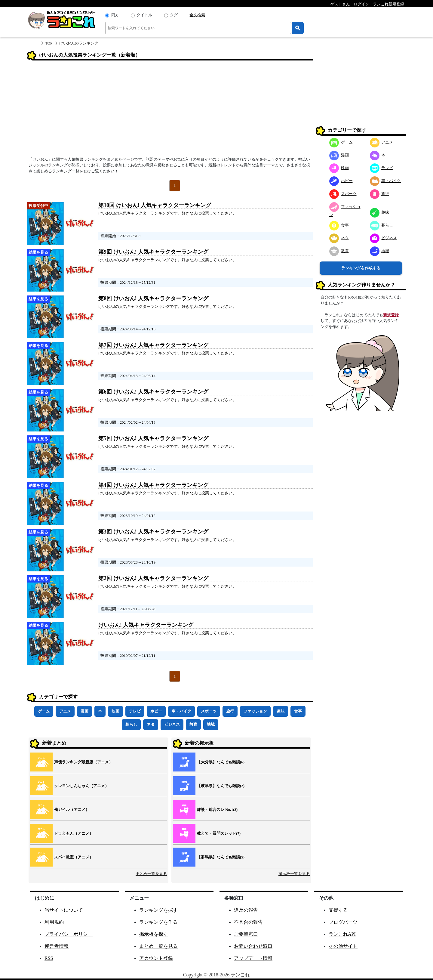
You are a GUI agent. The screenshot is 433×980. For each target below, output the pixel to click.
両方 (115, 15)
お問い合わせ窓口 (253, 946)
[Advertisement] (170, 110)
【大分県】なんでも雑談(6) (221, 762)
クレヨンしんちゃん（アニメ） (81, 786)
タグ (174, 15)
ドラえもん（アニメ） (74, 833)
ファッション (255, 711)
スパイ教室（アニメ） (74, 857)
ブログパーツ (343, 922)
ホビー (156, 711)
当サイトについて (64, 910)
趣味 (281, 711)
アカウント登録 (156, 958)
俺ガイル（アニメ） (72, 810)
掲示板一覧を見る (294, 874)
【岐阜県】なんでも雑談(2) (221, 786)
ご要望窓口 (246, 934)
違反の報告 (246, 910)
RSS (49, 958)
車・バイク (181, 711)
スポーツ (209, 711)
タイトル (144, 15)
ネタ (151, 724)
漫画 (84, 711)
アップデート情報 (253, 958)
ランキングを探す (158, 910)
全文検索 (197, 15)
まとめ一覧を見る (151, 874)
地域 (211, 724)
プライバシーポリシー (69, 934)
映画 (115, 711)
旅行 (230, 711)
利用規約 (54, 922)
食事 (298, 711)
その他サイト (343, 946)
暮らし (131, 724)
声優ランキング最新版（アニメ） (83, 762)
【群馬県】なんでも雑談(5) (221, 857)
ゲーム (44, 711)
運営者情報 (57, 946)
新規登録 (391, 315)
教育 (193, 724)
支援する (338, 910)
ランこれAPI (342, 934)
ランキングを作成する (361, 268)
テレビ (135, 711)
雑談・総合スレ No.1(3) (217, 810)
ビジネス (172, 724)
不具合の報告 (248, 922)
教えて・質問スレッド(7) (219, 833)
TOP (49, 43)
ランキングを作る (158, 922)
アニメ (65, 711)
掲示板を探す (154, 934)
